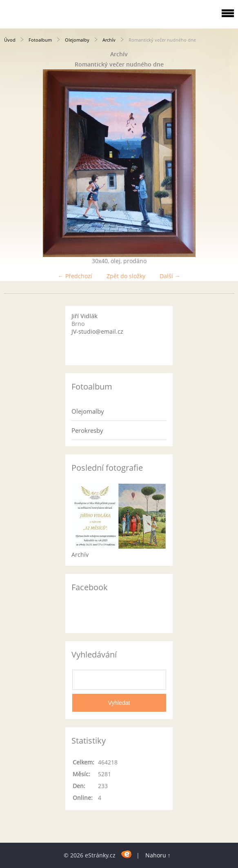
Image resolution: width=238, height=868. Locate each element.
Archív (109, 40)
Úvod (10, 40)
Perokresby (87, 430)
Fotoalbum (40, 40)
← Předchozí (75, 276)
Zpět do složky (126, 276)
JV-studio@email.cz (97, 331)
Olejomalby (77, 40)
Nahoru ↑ (158, 855)
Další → (170, 276)
